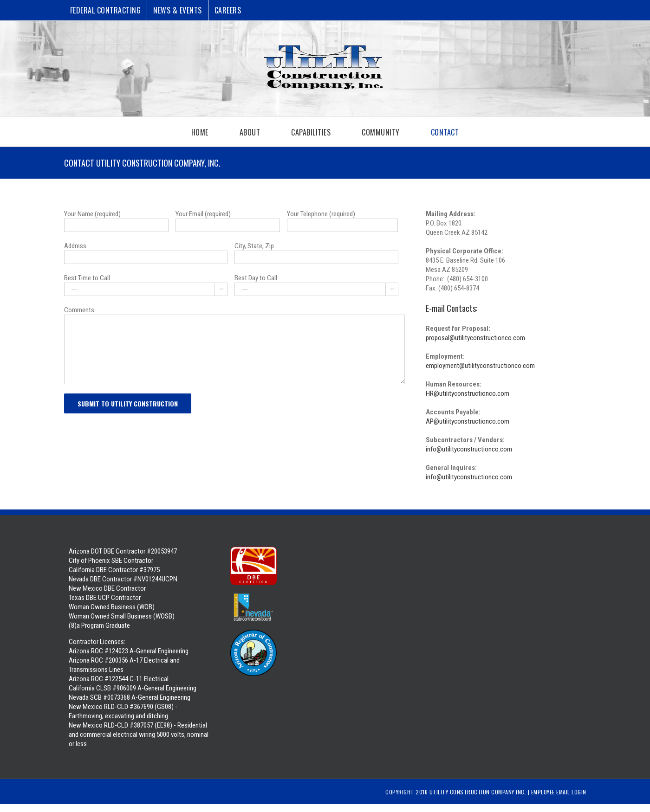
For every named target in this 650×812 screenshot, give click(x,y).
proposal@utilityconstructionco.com (475, 338)
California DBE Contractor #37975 (114, 570)
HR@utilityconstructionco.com (468, 393)
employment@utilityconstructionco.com (480, 366)
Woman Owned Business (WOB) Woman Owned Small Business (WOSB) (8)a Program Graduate (122, 616)
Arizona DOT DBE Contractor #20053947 (123, 551)
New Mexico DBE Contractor (107, 588)
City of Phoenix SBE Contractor (111, 561)
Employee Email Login (559, 792)
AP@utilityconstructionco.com (468, 421)
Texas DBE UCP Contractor (105, 598)
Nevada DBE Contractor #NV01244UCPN (123, 579)
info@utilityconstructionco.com (469, 449)
